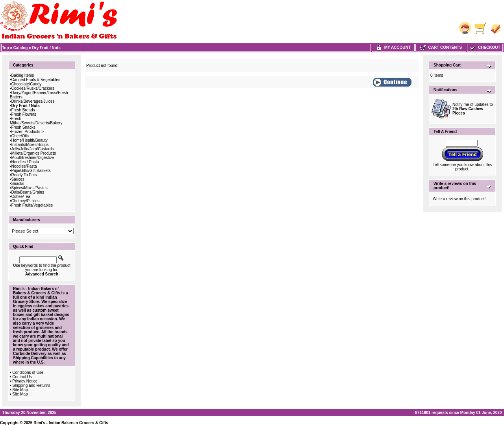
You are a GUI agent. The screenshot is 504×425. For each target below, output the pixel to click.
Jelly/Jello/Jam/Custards (33, 149)
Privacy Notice (25, 381)
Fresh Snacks (23, 127)
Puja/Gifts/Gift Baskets (31, 171)
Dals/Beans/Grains (28, 192)
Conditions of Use (28, 372)
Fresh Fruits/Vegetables (32, 205)
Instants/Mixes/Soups (30, 145)
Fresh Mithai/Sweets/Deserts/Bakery (36, 121)
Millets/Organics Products (34, 153)
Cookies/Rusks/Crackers (33, 88)
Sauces (18, 179)
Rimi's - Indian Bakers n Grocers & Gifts (71, 423)
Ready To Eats (24, 175)
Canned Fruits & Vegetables (36, 80)
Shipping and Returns (31, 385)
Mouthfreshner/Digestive (33, 158)
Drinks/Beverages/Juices (33, 101)
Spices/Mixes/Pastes (30, 188)
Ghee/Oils (20, 136)
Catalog (21, 48)
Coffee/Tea (21, 197)
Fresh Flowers (24, 114)
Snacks (18, 184)
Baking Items (23, 75)
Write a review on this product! (459, 199)
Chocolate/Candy (27, 84)
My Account (393, 47)
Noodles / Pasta (25, 162)
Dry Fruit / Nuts (46, 48)
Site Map (20, 390)
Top (6, 48)
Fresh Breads (23, 110)
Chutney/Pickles (26, 201)
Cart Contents (441, 47)
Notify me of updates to (473, 109)
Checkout (485, 47)
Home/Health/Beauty (30, 140)
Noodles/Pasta (24, 166)
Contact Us (22, 377)
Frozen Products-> (28, 132)
